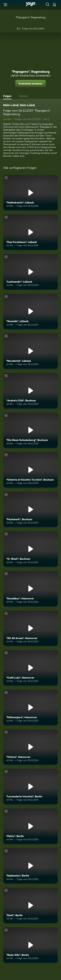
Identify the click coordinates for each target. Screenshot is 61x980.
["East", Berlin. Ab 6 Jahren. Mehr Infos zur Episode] (31, 905)
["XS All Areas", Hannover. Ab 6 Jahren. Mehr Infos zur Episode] (31, 628)
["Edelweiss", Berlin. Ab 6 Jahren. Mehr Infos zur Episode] (31, 866)
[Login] (54, 4)
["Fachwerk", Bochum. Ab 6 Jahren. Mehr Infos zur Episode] (31, 509)
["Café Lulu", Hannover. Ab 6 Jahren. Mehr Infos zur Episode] (31, 668)
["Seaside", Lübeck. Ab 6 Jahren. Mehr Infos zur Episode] (31, 311)
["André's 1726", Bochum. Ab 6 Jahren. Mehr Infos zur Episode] (31, 391)
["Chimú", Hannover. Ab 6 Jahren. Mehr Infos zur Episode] (31, 747)
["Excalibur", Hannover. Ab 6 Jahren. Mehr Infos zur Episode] (31, 589)
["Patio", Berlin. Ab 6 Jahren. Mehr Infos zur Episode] (31, 826)
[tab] (8, 96)
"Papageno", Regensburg (31, 17)
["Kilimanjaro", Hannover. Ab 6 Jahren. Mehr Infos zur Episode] (31, 707)
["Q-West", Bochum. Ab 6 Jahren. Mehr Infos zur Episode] (31, 549)
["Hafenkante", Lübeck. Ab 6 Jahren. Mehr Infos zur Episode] (31, 193)
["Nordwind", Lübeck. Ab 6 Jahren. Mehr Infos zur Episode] (31, 351)
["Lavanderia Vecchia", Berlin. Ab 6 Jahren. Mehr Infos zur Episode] (31, 787)
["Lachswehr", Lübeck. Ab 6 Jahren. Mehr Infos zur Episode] (31, 272)
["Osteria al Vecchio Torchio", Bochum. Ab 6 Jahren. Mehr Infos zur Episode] (31, 470)
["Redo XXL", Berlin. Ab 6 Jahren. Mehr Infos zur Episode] (31, 945)
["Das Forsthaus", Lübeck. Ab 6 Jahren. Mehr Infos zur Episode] (31, 232)
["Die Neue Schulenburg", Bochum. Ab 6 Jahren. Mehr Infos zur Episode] (31, 430)
